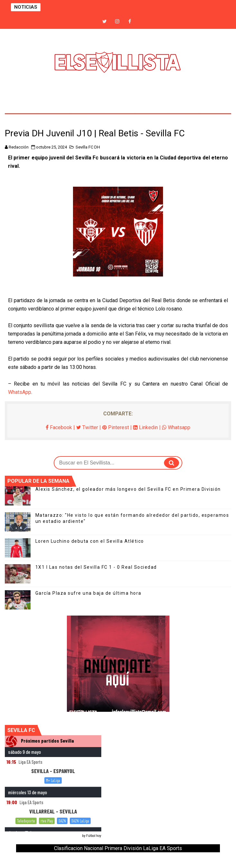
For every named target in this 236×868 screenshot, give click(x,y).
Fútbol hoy (94, 836)
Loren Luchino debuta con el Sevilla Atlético (90, 541)
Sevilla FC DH (88, 147)
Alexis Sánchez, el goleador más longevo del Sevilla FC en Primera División (128, 489)
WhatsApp (20, 392)
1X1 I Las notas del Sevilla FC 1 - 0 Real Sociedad (96, 567)
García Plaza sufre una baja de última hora (88, 593)
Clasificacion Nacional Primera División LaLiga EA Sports (118, 848)
